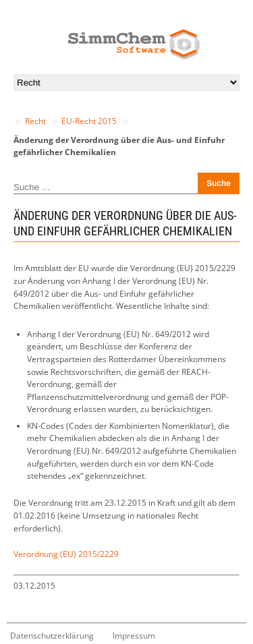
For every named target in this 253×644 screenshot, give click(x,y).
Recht (35, 121)
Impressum (134, 636)
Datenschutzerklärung (52, 636)
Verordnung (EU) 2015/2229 (66, 554)
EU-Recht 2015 (89, 121)
